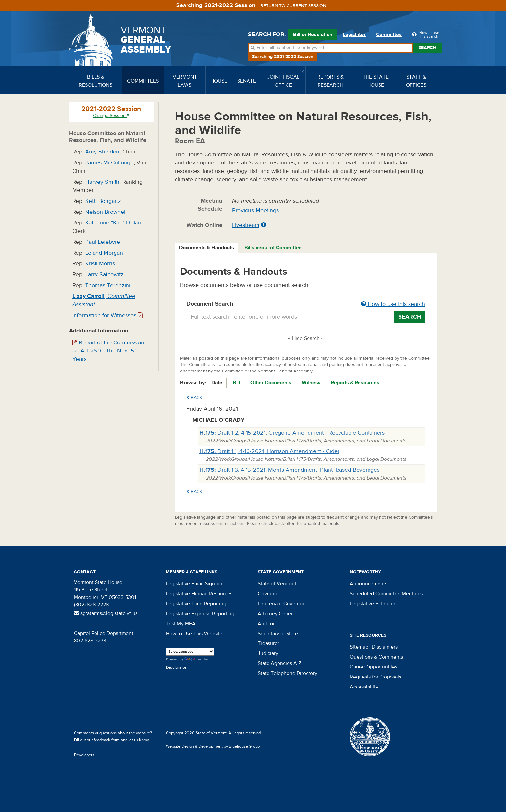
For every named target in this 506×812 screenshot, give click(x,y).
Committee (389, 35)
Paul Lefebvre (103, 242)
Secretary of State (278, 634)
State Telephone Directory (288, 673)
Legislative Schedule (373, 604)
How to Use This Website (194, 634)
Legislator (354, 35)
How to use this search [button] (393, 304)
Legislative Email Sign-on (194, 584)
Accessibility (364, 687)
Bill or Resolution (313, 35)
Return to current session (293, 6)
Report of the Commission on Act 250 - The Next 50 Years (108, 351)
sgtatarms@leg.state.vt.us (106, 613)
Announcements (369, 584)
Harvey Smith (102, 182)
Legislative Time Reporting (196, 604)
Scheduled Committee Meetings (386, 594)
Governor (268, 594)
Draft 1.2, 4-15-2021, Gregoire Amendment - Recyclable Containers (292, 433)
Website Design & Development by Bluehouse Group (213, 746)
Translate (197, 659)
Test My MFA (181, 624)
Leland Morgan (104, 253)
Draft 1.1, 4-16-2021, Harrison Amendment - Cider (269, 451)
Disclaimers (385, 647)
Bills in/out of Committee (273, 248)
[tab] (207, 248)
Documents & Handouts (207, 248)
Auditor (266, 624)
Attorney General (277, 614)
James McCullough (109, 163)
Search (427, 48)
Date (217, 383)
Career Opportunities (374, 667)
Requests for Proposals (375, 677)
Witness (311, 383)
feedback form (107, 740)
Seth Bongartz (103, 201)
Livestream (246, 225)
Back (194, 398)
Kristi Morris (100, 264)
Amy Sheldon (102, 152)
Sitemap (359, 647)
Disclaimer (176, 668)
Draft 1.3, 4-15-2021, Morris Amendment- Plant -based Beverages (289, 470)
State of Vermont (277, 584)
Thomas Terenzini (108, 286)
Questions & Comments (376, 657)
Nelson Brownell (106, 212)
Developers (84, 755)
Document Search (306, 304)
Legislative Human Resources (199, 594)
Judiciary (268, 653)
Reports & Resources (355, 383)
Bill (236, 383)
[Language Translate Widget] (190, 652)
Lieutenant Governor (281, 604)
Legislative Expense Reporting (200, 614)
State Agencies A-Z (280, 663)
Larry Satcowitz (104, 275)
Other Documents (271, 383)
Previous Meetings (255, 210)
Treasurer (268, 643)
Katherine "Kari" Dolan (113, 223)
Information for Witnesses (107, 316)
